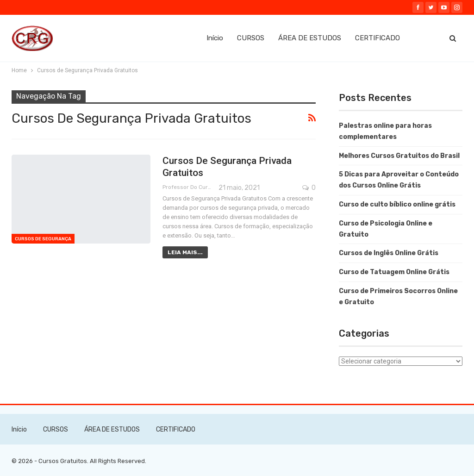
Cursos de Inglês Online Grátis (389, 253)
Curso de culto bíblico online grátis (397, 204)
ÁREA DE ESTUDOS (310, 38)
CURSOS (251, 38)
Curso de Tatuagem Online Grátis (394, 272)
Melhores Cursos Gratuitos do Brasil (399, 156)
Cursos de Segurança (43, 239)
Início (215, 38)
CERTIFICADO (377, 38)
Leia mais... (185, 252)
